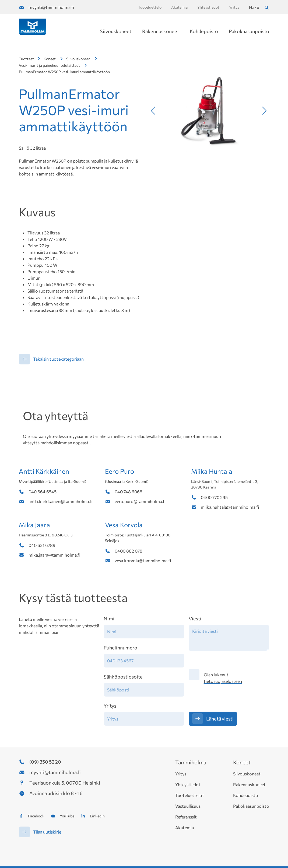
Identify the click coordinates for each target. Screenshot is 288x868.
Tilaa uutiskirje (47, 832)
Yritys (110, 706)
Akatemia (185, 827)
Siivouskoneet (116, 31)
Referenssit (186, 817)
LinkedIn (97, 816)
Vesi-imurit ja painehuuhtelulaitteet (49, 65)
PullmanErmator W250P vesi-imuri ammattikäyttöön (64, 72)
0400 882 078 (129, 551)
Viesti (195, 619)
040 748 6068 (129, 492)
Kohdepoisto (204, 31)
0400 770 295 (214, 497)
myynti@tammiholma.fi (51, 7)
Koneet (50, 59)
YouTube (67, 816)
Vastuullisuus (188, 806)
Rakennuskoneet (161, 31)
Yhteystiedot (188, 784)
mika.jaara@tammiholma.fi (54, 555)
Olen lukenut (223, 678)
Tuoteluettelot (190, 795)
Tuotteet (26, 59)
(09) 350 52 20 (45, 762)
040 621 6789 (42, 545)
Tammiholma (191, 762)
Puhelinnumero (120, 648)
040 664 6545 (43, 492)
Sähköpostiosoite (123, 677)
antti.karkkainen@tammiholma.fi (60, 501)
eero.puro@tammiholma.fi (140, 501)
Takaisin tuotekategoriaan (58, 359)
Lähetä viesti (220, 719)
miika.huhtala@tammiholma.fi (230, 507)
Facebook (36, 816)
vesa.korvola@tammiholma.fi (143, 560)
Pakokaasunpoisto (249, 31)
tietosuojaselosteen (223, 681)
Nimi (109, 619)
